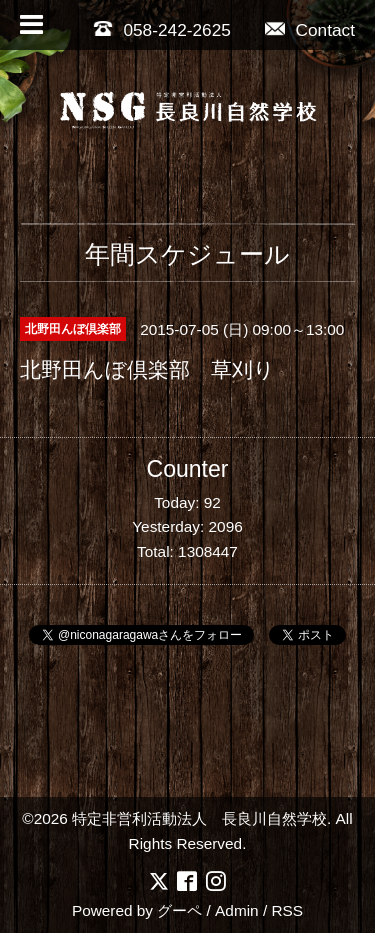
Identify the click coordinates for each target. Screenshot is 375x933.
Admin (237, 910)
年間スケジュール (187, 254)
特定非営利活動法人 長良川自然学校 (199, 818)
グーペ (179, 910)
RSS (287, 910)
